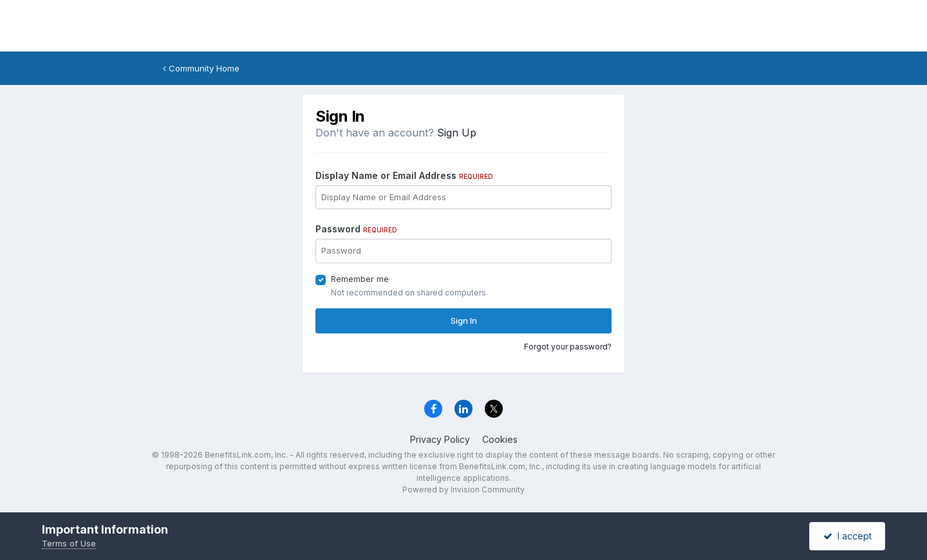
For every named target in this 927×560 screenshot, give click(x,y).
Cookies (500, 439)
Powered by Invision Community (464, 490)
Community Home (201, 68)
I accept (847, 536)
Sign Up (457, 133)
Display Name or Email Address (404, 175)
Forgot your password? (568, 347)
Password (356, 229)
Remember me (360, 279)
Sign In (464, 321)
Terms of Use (69, 543)
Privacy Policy (440, 439)
